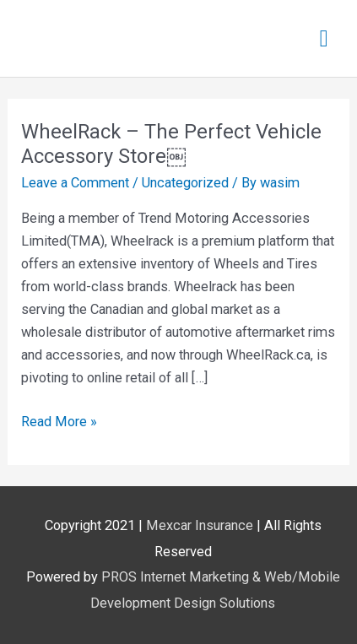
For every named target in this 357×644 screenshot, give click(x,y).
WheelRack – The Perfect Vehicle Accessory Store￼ (171, 144)
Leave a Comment (75, 183)
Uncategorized (185, 183)
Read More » (59, 420)
